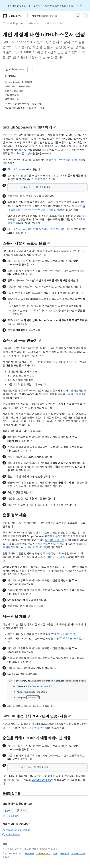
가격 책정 (64, 853)
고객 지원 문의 (11, 834)
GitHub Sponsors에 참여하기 (29, 127)
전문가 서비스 (78, 853)
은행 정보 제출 (16, 515)
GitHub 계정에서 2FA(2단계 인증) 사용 (37, 716)
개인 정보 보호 (43, 853)
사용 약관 (29, 853)
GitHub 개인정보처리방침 (56, 229)
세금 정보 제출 (16, 616)
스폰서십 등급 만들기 (22, 340)
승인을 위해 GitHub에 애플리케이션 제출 (38, 738)
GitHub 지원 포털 (55, 540)
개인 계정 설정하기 (54, 23)
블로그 (6, 857)
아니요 (21, 810)
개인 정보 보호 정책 (11, 816)
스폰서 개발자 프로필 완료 (26, 243)
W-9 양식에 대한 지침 (63, 634)
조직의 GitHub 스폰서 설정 (64, 159)
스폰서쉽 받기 (35, 23)
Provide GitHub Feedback (17, 830)
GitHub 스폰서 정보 (21, 153)
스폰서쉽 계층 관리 (76, 394)
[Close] (81, 5)
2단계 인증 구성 (36, 728)
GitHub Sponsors (16, 23)
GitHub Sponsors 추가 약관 (23, 229)
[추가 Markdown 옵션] (30, 69)
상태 (55, 853)
